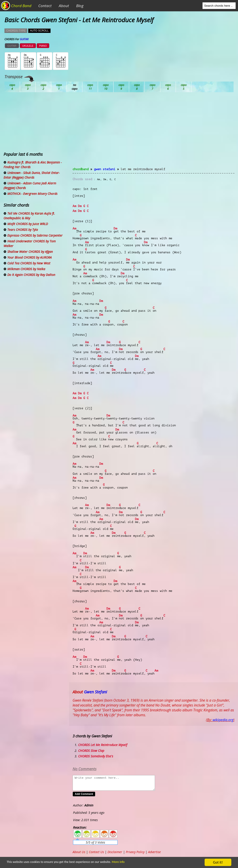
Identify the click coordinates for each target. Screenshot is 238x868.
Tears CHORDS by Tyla (23, 230)
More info (137, 863)
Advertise (154, 852)
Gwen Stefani (105, 169)
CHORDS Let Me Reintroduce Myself (103, 745)
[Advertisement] (154, 132)
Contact (45, 6)
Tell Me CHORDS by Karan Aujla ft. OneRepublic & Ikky (29, 216)
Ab (12, 87)
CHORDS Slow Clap (91, 751)
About (64, 6)
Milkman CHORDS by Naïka (26, 269)
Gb (168, 87)
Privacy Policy (135, 852)
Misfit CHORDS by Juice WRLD (28, 224)
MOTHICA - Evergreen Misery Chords (32, 194)
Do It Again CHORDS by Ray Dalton (31, 275)
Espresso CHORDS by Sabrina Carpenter (35, 235)
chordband (81, 169)
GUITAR (12, 46)
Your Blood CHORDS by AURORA (29, 257)
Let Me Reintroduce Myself (143, 169)
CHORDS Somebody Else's (96, 756)
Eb (121, 87)
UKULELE (28, 46)
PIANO (43, 46)
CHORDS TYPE (16, 31)
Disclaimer (115, 852)
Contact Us (96, 852)
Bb (43, 87)
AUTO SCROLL (39, 31)
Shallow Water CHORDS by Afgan (30, 252)
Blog (80, 6)
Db (90, 87)
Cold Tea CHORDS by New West (29, 263)
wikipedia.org (223, 720)
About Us (79, 852)
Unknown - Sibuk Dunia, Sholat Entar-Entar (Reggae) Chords (32, 175)
